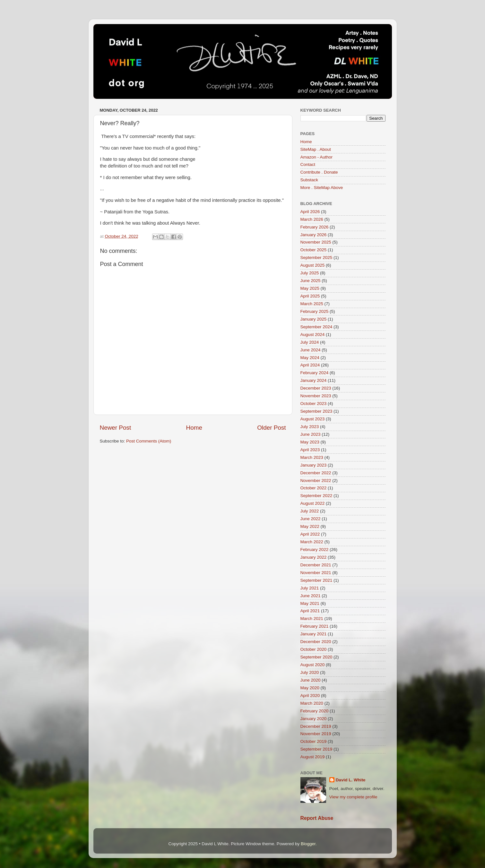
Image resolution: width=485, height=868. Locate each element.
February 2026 (315, 227)
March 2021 (312, 619)
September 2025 (316, 258)
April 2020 (310, 696)
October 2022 (314, 488)
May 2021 (310, 603)
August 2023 (313, 419)
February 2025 (315, 311)
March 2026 (312, 219)
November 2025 (316, 242)
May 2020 (310, 688)
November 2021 (316, 573)
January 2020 (314, 719)
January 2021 (314, 634)
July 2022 (310, 511)
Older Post (271, 428)
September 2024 (316, 327)
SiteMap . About (316, 149)
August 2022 (313, 503)
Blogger (308, 844)
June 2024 (311, 350)
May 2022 (310, 526)
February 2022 (315, 550)
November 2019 (316, 734)
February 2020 (315, 711)
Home (194, 428)
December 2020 (316, 642)
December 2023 (316, 388)
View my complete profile (353, 797)
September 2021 (316, 580)
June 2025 (311, 281)
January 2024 (314, 380)
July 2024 (310, 342)
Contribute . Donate (319, 172)
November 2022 (316, 481)
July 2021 (310, 588)
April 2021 (310, 611)
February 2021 (315, 626)
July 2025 (310, 273)
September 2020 (316, 657)
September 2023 (316, 411)
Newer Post (116, 428)
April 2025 (310, 296)
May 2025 (310, 288)
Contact (308, 164)
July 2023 (310, 427)
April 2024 (310, 365)
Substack (309, 180)
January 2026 (314, 235)
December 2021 (316, 565)
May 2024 (310, 358)
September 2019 (316, 749)
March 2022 (312, 542)
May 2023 (310, 442)
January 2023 (314, 465)
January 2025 (314, 319)
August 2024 (313, 335)
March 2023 (312, 457)
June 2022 (311, 519)
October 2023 (314, 404)
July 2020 (310, 672)
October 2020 (314, 649)
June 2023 (311, 434)
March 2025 (312, 304)
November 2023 (316, 396)
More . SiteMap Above (322, 188)
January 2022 (314, 557)
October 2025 (314, 250)
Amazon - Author (317, 157)
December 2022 (316, 473)
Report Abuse (317, 818)
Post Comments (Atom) (149, 441)
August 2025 (313, 265)
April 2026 (310, 212)
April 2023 (310, 450)
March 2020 (312, 703)
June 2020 (311, 680)
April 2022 (310, 534)
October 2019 (314, 741)
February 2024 (315, 373)
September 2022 (316, 496)
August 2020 (313, 665)
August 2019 (313, 757)
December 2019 (316, 726)
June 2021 (311, 596)
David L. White (351, 780)
